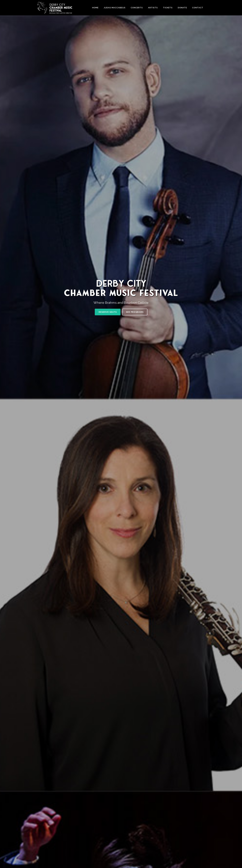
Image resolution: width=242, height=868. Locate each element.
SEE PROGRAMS (135, 312)
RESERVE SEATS (108, 312)
